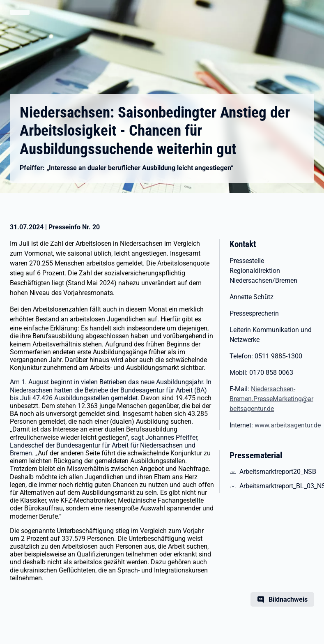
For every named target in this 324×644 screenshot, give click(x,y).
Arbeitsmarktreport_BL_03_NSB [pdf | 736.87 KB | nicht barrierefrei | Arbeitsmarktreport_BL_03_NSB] (277, 485)
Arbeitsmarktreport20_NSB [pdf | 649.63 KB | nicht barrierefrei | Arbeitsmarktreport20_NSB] (277, 471)
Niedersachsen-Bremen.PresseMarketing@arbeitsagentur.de (271, 399)
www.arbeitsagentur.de (288, 425)
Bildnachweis (288, 599)
